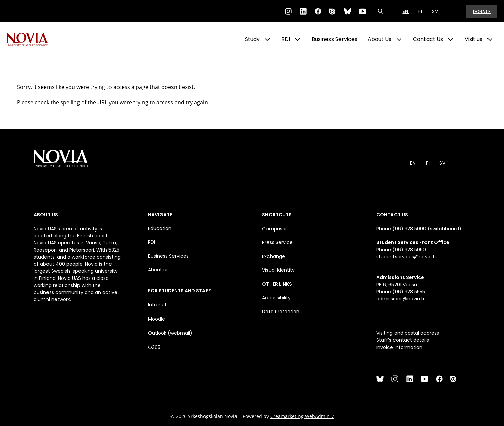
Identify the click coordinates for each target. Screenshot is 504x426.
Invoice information (399, 347)
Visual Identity (278, 270)
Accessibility (276, 298)
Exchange (274, 256)
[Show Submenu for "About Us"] (399, 39)
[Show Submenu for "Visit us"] (490, 39)
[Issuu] (333, 11)
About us (158, 270)
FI (420, 11)
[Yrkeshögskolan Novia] (34, 39)
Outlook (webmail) (170, 333)
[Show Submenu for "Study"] (267, 39)
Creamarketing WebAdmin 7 (302, 416)
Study (252, 39)
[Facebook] (318, 11)
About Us (380, 39)
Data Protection (281, 312)
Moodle (156, 319)
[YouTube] (363, 11)
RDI (286, 39)
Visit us (474, 39)
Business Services (335, 39)
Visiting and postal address (408, 333)
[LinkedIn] (303, 11)
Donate (482, 12)
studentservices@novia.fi (406, 257)
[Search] (381, 11)
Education (160, 228)
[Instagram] (288, 11)
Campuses (275, 229)
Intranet (157, 305)
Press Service (277, 242)
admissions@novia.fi (400, 299)
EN (405, 11)
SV (435, 11)
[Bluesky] (348, 11)
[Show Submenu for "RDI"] (297, 39)
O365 (154, 347)
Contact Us (428, 39)
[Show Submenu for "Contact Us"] (450, 39)
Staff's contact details (403, 340)
